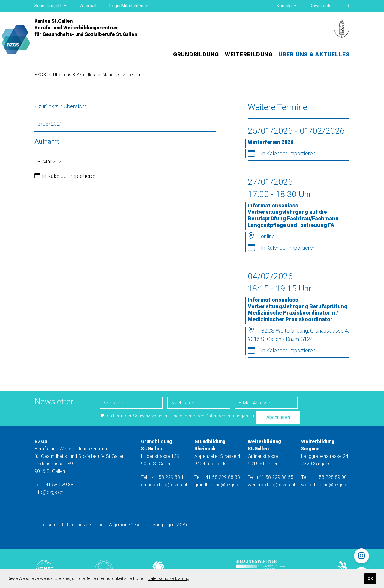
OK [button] (370, 579)
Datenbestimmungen (227, 416)
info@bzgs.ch (49, 492)
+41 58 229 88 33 (221, 477)
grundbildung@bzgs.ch (165, 485)
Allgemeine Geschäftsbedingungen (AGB (147, 525)
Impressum (45, 525)
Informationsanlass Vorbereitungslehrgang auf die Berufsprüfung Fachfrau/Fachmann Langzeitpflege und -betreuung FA (293, 215)
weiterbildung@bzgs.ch (272, 485)
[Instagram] (361, 556)
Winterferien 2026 (271, 142)
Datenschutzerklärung (83, 525)
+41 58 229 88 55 (275, 477)
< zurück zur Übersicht (60, 106)
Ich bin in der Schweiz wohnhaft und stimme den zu (177, 416)
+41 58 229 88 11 (61, 485)
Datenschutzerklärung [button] (169, 578)
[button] (51, 6)
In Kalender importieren (69, 176)
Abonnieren (278, 417)
